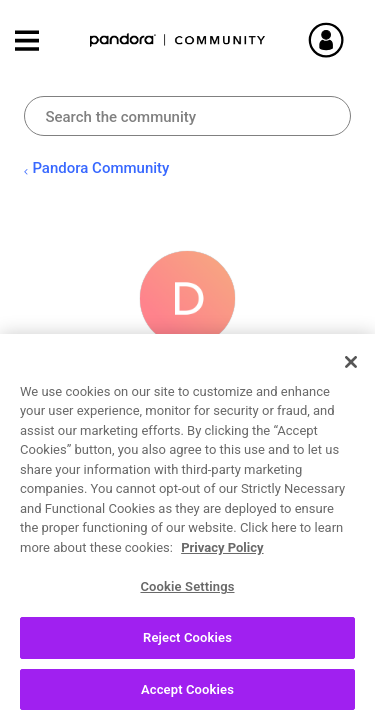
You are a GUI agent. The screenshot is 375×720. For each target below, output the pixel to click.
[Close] (351, 369)
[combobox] (187, 116)
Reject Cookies (187, 644)
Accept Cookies (187, 696)
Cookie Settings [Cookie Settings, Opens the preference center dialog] (187, 593)
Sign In (335, 40)
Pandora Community (178, 40)
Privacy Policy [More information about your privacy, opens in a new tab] (222, 554)
